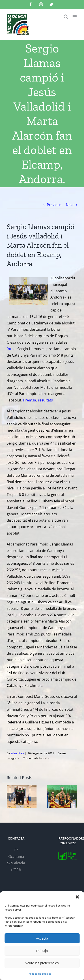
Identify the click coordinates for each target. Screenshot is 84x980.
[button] (77, 897)
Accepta (42, 938)
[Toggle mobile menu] (75, 17)
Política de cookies (40, 974)
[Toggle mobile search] (66, 17)
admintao (17, 753)
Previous (54, 205)
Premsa (30, 400)
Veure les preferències (42, 963)
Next (70, 205)
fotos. (12, 349)
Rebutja (42, 951)
